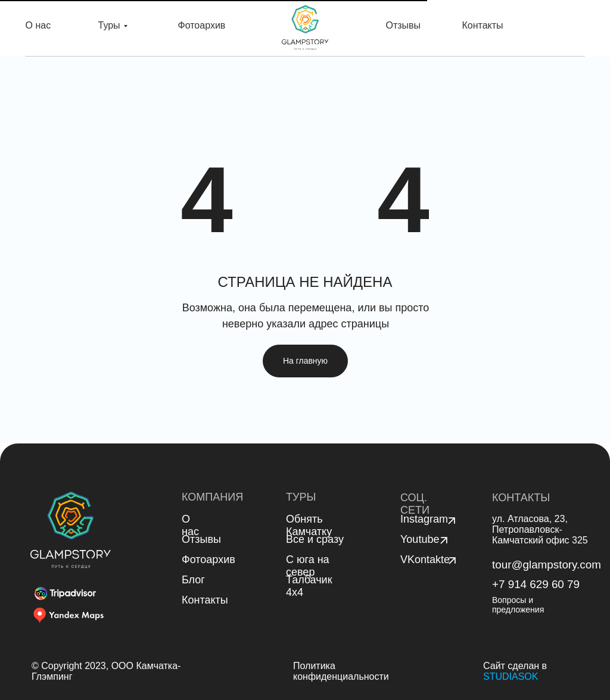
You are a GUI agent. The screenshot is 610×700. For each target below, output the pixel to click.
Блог (193, 580)
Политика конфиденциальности (341, 671)
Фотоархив (202, 25)
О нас (38, 25)
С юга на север (308, 566)
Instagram (424, 519)
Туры (109, 25)
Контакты (483, 25)
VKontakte (425, 560)
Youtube (420, 539)
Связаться (557, 28)
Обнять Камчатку (309, 525)
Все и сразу (315, 539)
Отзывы (404, 25)
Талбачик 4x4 (309, 586)
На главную (305, 361)
